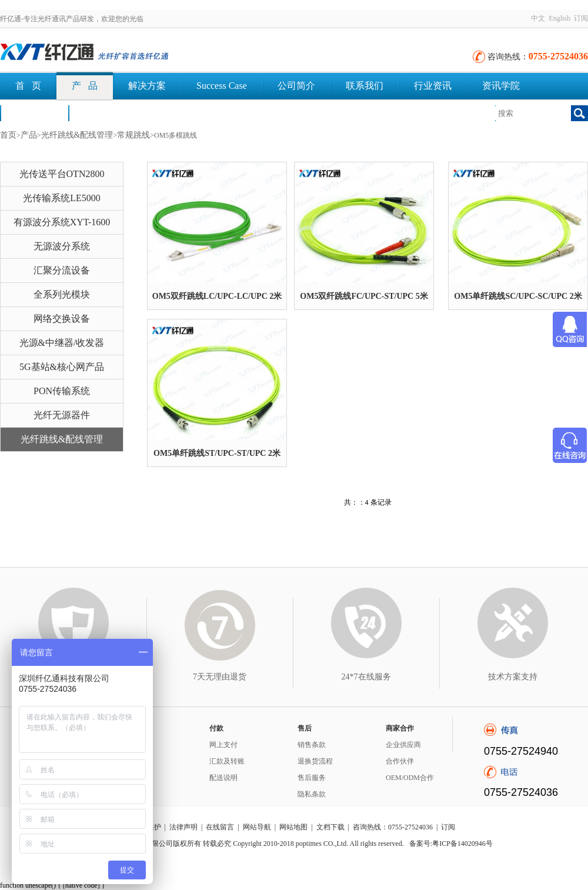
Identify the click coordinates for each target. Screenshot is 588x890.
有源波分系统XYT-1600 (62, 222)
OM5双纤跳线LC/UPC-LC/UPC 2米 (217, 296)
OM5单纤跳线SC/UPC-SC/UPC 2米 (518, 296)
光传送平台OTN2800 (62, 174)
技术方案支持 (513, 677)
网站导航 (257, 827)
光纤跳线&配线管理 (77, 135)
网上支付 (223, 745)
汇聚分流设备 (62, 270)
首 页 (28, 86)
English (559, 18)
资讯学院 (501, 86)
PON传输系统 (62, 391)
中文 (538, 18)
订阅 (581, 18)
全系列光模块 (62, 294)
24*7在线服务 (366, 677)
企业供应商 (403, 745)
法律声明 (183, 827)
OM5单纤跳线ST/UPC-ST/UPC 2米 (217, 453)
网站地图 (293, 827)
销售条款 (312, 745)
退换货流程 (315, 761)
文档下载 (102, 113)
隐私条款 (312, 794)
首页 (8, 135)
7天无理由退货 (220, 677)
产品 (29, 135)
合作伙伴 (400, 761)
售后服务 (312, 778)
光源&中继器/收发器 (62, 343)
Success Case (222, 86)
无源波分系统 (62, 246)
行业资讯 (433, 86)
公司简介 (296, 86)
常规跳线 (133, 135)
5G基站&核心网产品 (62, 367)
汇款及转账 (227, 761)
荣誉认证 (34, 113)
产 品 (85, 86)
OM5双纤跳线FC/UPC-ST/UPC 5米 (364, 296)
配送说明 (223, 778)
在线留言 (220, 827)
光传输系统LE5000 (62, 198)
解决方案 (147, 86)
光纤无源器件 (62, 415)
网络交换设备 (62, 319)
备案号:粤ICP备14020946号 (451, 844)
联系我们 (365, 86)
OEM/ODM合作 (410, 778)
